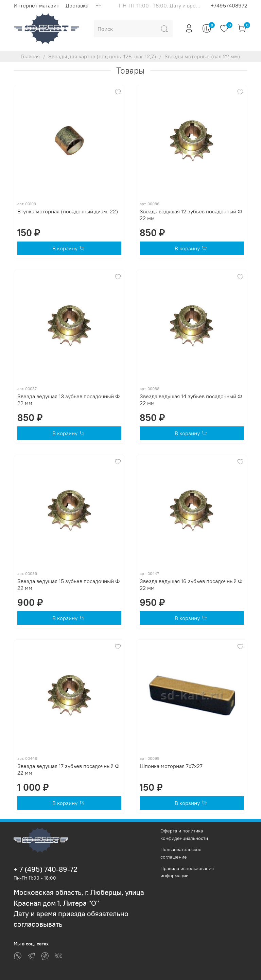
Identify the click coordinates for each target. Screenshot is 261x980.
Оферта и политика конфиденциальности (184, 834)
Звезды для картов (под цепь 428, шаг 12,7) (102, 56)
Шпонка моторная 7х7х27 (171, 766)
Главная (30, 56)
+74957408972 (229, 5)
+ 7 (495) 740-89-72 (46, 869)
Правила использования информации (187, 872)
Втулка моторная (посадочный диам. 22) (68, 211)
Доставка (77, 5)
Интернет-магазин (37, 5)
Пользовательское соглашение (181, 853)
